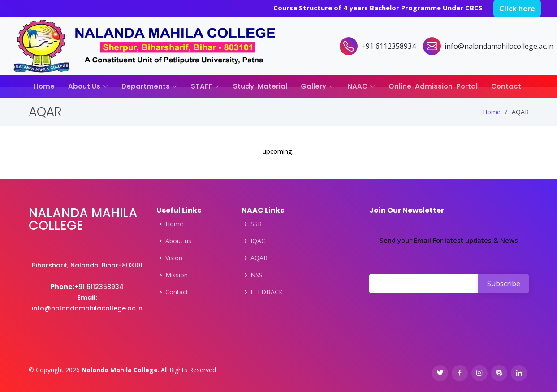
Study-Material (260, 86)
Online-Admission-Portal (433, 86)
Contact (506, 86)
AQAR (259, 258)
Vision (174, 258)
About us (178, 241)
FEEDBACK (267, 292)
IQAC (258, 241)
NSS (257, 275)
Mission (177, 275)
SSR (256, 224)
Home (44, 86)
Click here (517, 9)
